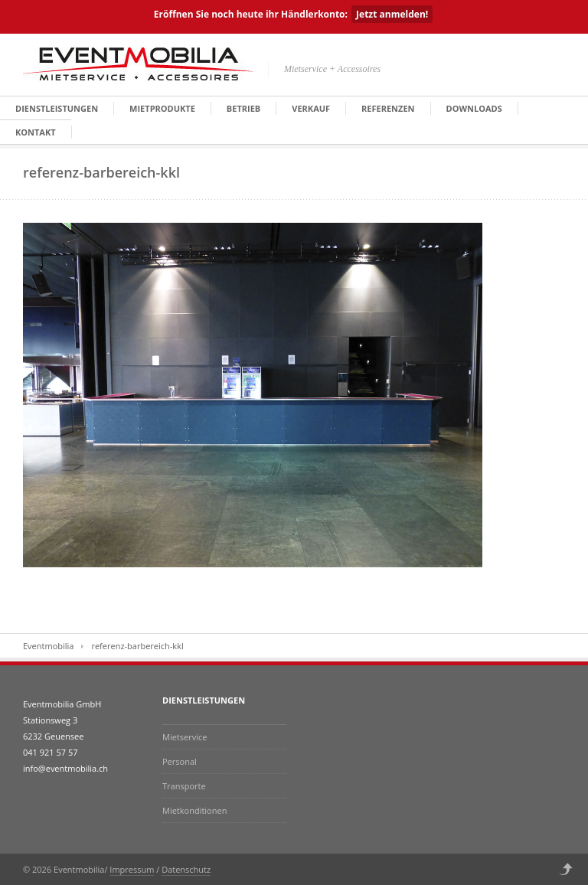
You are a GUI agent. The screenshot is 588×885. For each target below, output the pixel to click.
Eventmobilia (48, 646)
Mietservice (185, 737)
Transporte (184, 786)
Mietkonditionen (194, 810)
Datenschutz (186, 869)
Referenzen (388, 108)
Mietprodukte (162, 108)
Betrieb (243, 108)
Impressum (132, 869)
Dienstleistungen (57, 108)
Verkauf (311, 108)
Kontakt (36, 132)
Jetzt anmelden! (392, 14)
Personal (180, 761)
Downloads (474, 108)
